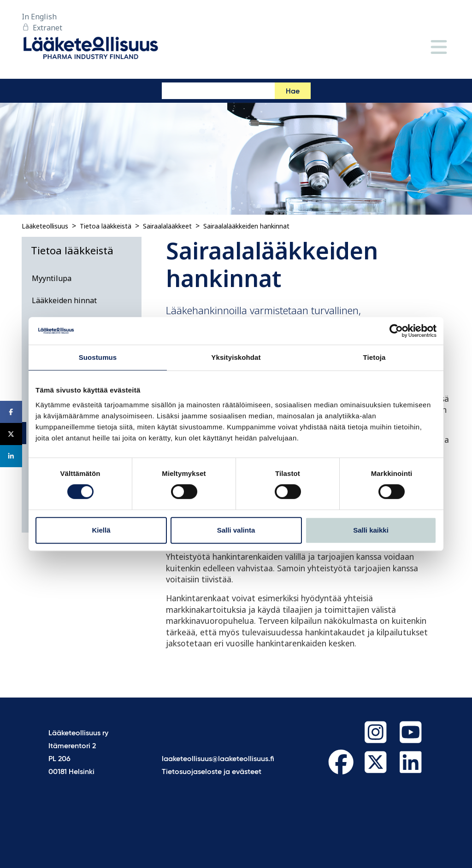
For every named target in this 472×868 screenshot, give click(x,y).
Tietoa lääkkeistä (106, 226)
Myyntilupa (52, 278)
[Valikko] (439, 48)
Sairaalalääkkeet (167, 226)
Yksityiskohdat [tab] (236, 357)
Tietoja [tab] (375, 357)
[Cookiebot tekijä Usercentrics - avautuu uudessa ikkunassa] (396, 331)
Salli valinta (236, 530)
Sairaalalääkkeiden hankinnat (246, 226)
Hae (293, 92)
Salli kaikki (371, 530)
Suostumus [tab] (98, 357)
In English (39, 17)
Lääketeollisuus (45, 226)
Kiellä (101, 530)
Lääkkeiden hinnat (64, 300)
